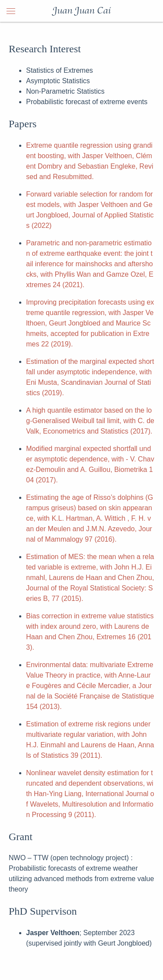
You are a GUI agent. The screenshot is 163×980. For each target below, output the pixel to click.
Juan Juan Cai (82, 11)
